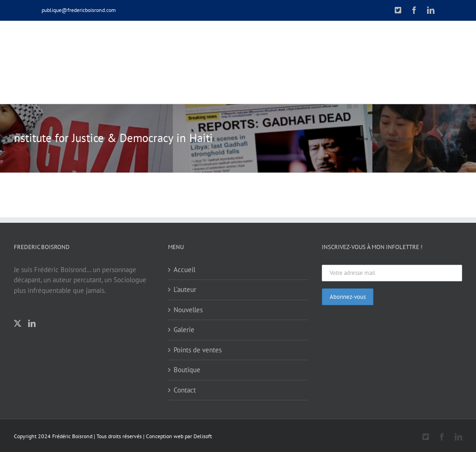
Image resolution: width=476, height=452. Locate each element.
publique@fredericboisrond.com (79, 10)
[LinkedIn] (32, 323)
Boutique (187, 370)
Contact (185, 390)
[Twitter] (18, 323)
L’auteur (185, 289)
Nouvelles (188, 310)
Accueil (184, 270)
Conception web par (169, 436)
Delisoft (203, 436)
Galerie (184, 330)
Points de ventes (198, 350)
